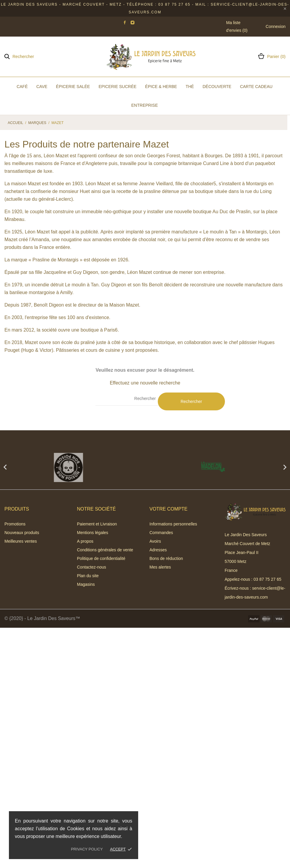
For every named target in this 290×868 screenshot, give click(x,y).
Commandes (161, 533)
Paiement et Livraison (97, 524)
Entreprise (145, 105)
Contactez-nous (92, 567)
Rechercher (191, 401)
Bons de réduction (166, 558)
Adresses (158, 550)
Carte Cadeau (256, 87)
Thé (190, 87)
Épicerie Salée (73, 87)
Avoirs (155, 541)
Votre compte (168, 509)
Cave (42, 87)
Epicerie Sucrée (118, 87)
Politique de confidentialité (101, 558)
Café (22, 87)
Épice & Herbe (161, 87)
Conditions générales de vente (105, 550)
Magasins (86, 584)
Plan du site (88, 576)
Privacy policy (87, 849)
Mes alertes (160, 567)
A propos (85, 541)
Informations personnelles (173, 524)
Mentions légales (93, 533)
